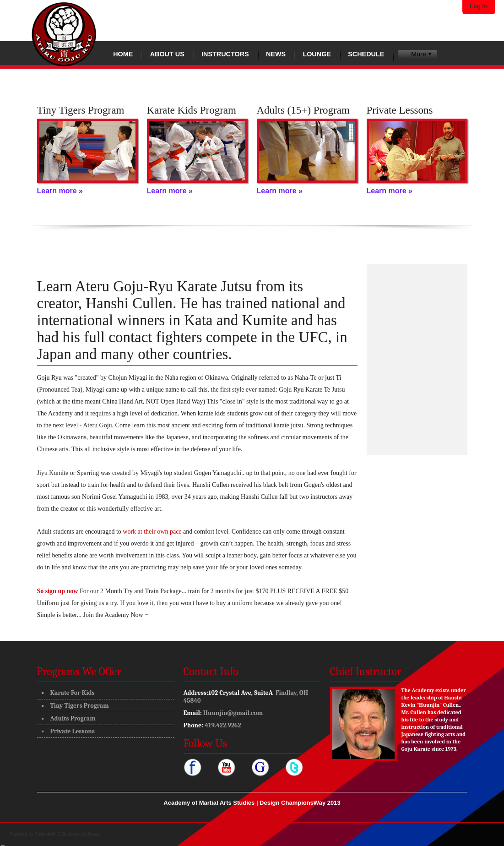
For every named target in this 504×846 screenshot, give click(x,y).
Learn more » (60, 191)
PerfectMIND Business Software (68, 834)
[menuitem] (417, 54)
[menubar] (417, 54)
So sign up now (58, 591)
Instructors (225, 54)
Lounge (317, 54)
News (276, 54)
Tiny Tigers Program (80, 706)
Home (123, 54)
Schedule (366, 54)
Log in (479, 6)
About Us (167, 54)
